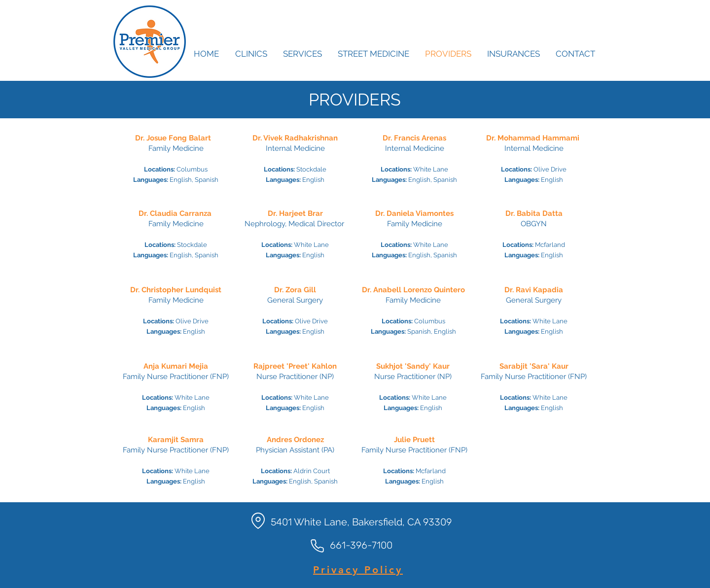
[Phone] (317, 546)
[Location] (258, 520)
